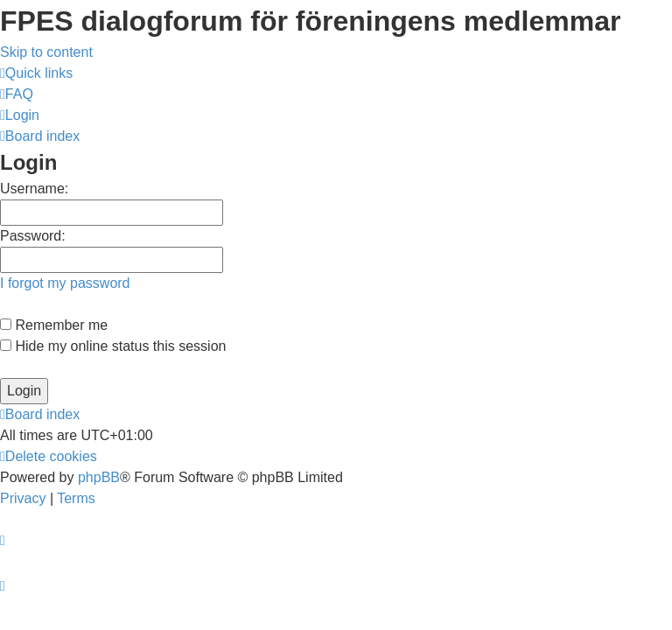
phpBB (99, 477)
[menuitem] (17, 94)
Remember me (54, 325)
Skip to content (46, 52)
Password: (33, 236)
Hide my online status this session (113, 346)
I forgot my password (65, 283)
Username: (34, 189)
